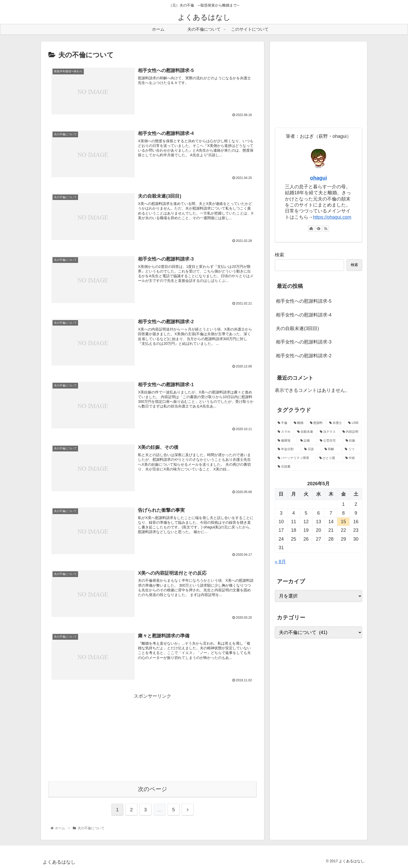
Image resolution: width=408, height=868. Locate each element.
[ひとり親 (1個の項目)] (329, 458)
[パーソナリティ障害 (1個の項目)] (296, 458)
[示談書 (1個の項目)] (318, 467)
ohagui (319, 178)
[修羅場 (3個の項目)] (286, 441)
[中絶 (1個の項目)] (352, 458)
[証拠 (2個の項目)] (307, 441)
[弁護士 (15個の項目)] (336, 423)
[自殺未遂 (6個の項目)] (306, 432)
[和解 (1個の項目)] (332, 449)
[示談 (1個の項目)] (311, 449)
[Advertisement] (152, 736)
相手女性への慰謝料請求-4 (304, 315)
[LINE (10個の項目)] (354, 423)
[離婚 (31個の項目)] (299, 423)
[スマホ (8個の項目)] (285, 432)
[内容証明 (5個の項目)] (351, 432)
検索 (279, 255)
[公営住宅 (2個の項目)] (330, 441)
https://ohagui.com (332, 217)
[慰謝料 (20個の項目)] (317, 423)
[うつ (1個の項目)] (352, 449)
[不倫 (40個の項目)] (283, 423)
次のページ (153, 789)
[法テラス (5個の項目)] (328, 432)
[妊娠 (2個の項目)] (352, 441)
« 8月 (280, 562)
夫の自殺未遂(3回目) (297, 328)
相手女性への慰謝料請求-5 (304, 301)
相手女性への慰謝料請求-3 (304, 342)
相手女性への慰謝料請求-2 (304, 356)
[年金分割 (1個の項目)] (288, 449)
